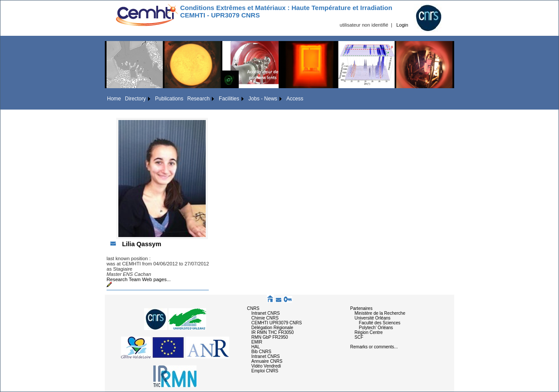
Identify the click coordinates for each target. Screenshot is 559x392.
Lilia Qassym (141, 244)
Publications (169, 99)
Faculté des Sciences (380, 323)
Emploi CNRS (265, 371)
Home (114, 99)
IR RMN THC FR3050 (273, 332)
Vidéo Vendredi (266, 366)
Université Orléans (373, 318)
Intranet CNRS (266, 313)
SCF (359, 337)
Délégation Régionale (273, 328)
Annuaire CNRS (267, 361)
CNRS (253, 308)
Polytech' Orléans (376, 328)
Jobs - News (263, 99)
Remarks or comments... (374, 347)
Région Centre (369, 332)
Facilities (229, 99)
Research (198, 99)
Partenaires (361, 308)
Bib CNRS (262, 352)
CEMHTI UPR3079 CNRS (277, 323)
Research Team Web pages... (139, 279)
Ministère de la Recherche (380, 313)
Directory (135, 99)
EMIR (257, 342)
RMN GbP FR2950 (270, 337)
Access (295, 99)
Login (402, 25)
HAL (256, 347)
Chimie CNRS (265, 318)
